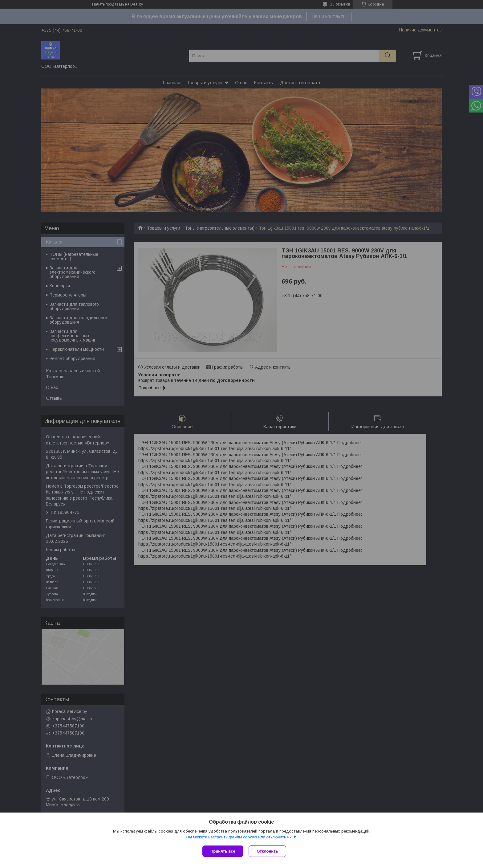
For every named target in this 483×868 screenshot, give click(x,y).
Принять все (223, 851)
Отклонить (268, 851)
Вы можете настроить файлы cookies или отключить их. (239, 838)
